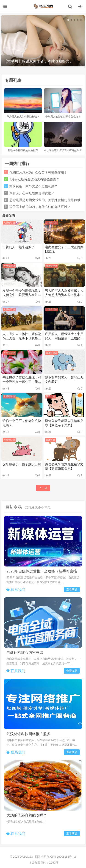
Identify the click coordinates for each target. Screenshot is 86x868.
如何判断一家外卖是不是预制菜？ (33, 186)
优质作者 (50, 396)
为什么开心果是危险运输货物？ (32, 193)
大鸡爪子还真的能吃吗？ (27, 815)
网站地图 (41, 857)
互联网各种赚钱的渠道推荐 (23, 150)
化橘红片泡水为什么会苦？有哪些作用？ (38, 172)
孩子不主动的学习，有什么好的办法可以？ (40, 207)
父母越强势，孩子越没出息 (22, 464)
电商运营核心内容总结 (25, 653)
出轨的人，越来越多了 (19, 247)
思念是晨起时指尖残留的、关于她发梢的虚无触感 (45, 200)
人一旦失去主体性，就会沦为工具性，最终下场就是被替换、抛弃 (22, 338)
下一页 (43, 488)
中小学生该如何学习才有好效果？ (63, 150)
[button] (68, 20)
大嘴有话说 (9, 223)
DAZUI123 (43, 6)
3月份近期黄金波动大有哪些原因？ (34, 179)
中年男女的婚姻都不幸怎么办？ (63, 117)
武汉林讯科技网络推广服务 (28, 734)
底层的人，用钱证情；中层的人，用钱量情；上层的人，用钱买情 (64, 338)
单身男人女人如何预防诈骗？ (23, 117)
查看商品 (72, 589)
